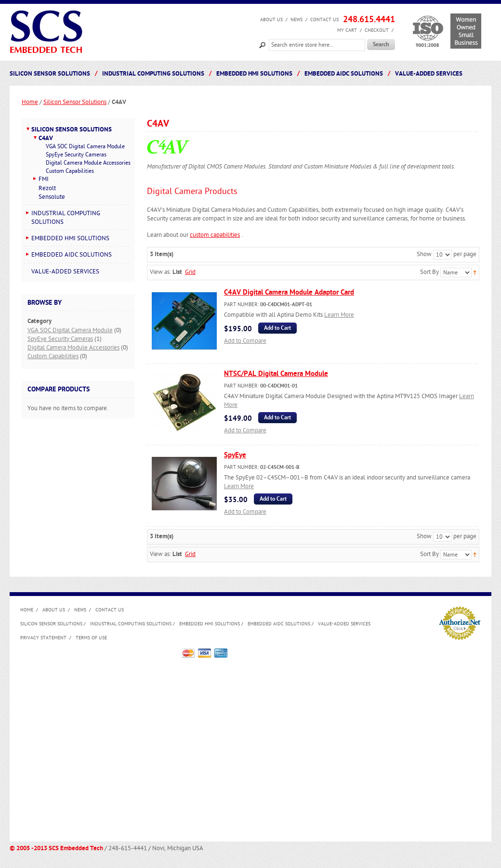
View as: (160, 272)
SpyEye (235, 455)
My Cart (347, 30)
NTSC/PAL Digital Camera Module (276, 374)
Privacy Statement (43, 638)
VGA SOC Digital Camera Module (70, 330)
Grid (190, 272)
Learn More (339, 315)
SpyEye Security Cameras (60, 339)
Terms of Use (91, 638)
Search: (263, 44)
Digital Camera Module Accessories (73, 348)
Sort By (429, 272)
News (297, 20)
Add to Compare (245, 341)
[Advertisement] (90, 739)
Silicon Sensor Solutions (75, 102)
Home (30, 102)
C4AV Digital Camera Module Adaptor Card (289, 292)
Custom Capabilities (53, 356)
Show (424, 254)
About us (271, 20)
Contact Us (324, 20)
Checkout (377, 30)
